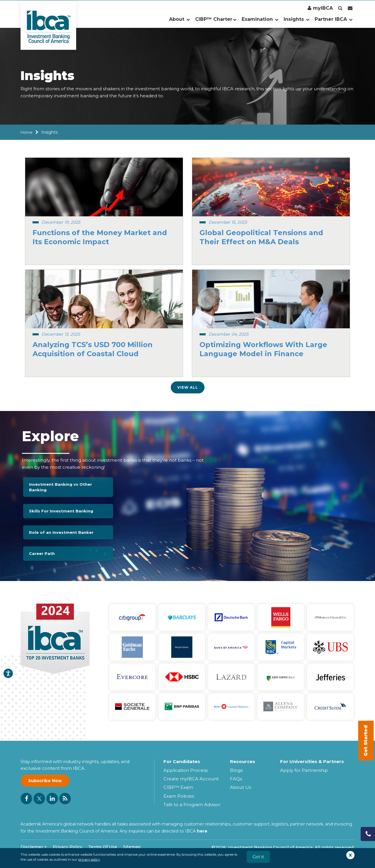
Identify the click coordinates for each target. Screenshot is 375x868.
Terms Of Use (103, 847)
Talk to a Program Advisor (192, 805)
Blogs (236, 770)
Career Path (42, 553)
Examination (260, 19)
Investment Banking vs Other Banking (60, 487)
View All (188, 387)
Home (27, 132)
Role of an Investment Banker (61, 532)
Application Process (186, 770)
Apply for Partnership (304, 770)
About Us (241, 787)
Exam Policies (179, 796)
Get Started (366, 741)
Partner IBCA (334, 19)
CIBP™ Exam (178, 787)
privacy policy (89, 859)
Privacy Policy (68, 847)
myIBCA (320, 8)
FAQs (236, 779)
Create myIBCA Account (191, 779)
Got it (258, 857)
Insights (296, 19)
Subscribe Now (45, 781)
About (179, 19)
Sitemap (132, 847)
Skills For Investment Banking (61, 511)
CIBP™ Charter (216, 19)
